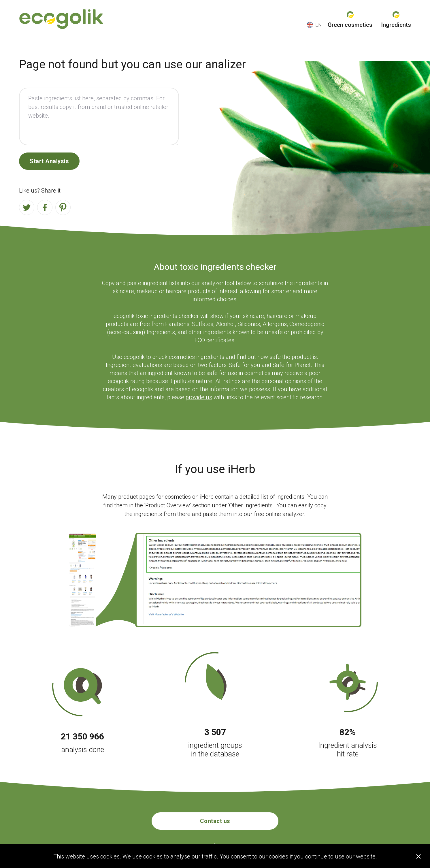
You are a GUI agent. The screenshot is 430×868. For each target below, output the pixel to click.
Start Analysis (49, 161)
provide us (199, 397)
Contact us (215, 821)
